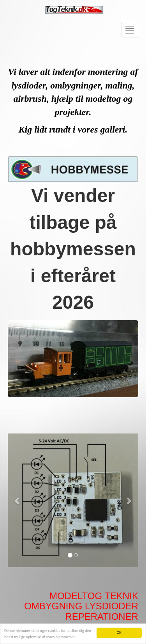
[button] (18, 500)
